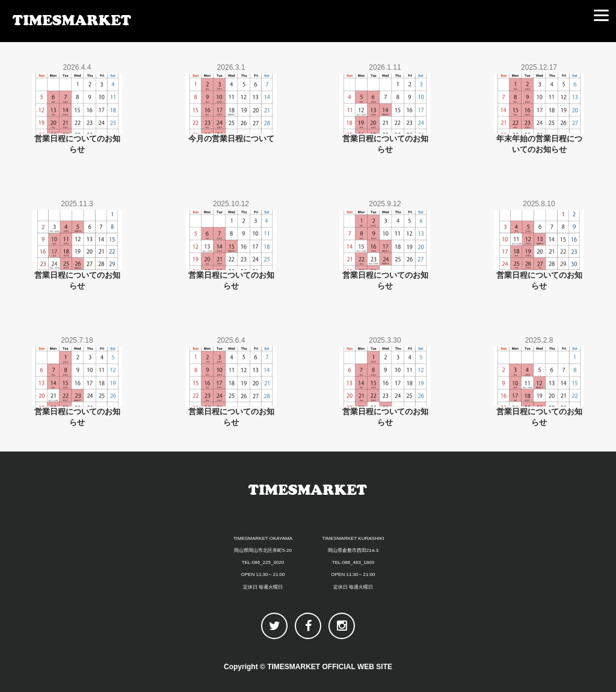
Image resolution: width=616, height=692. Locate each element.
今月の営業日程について (231, 139)
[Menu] (601, 15)
